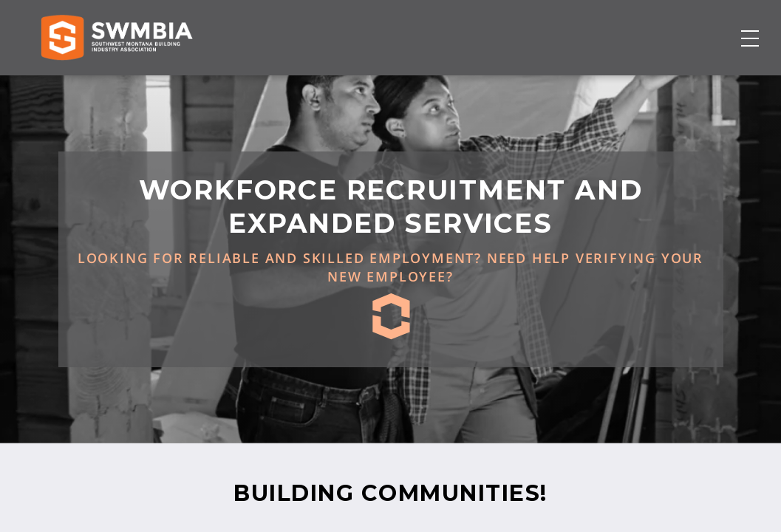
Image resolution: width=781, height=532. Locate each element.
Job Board (472, 86)
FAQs (722, 27)
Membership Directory (365, 86)
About (587, 86)
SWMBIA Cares (740, 27)
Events (535, 86)
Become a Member (682, 86)
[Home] (116, 86)
